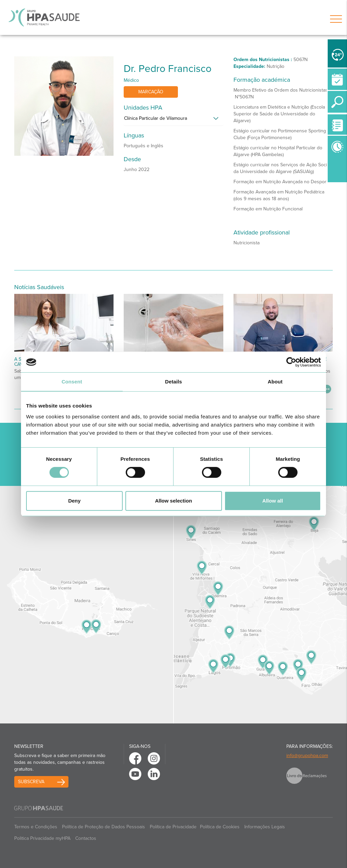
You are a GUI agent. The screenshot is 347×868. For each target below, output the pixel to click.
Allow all (273, 501)
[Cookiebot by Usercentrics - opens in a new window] (291, 362)
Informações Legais (265, 827)
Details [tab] (173, 382)
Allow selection (173, 501)
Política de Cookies (220, 827)
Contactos (86, 838)
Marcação (151, 92)
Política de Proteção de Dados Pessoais (104, 827)
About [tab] (275, 382)
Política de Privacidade (173, 827)
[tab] (173, 120)
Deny (74, 501)
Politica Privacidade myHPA (42, 838)
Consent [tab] (72, 382)
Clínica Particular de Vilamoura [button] (156, 118)
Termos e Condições (36, 827)
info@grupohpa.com (307, 756)
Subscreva (31, 782)
